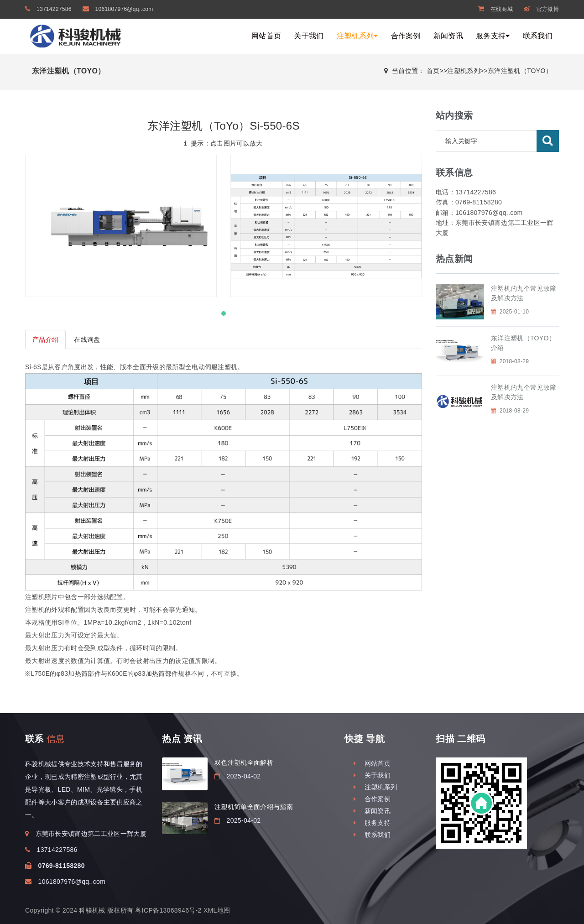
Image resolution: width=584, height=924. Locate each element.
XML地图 (217, 910)
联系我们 (538, 36)
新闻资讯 (448, 36)
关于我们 (309, 36)
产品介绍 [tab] (45, 339)
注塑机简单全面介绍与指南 (254, 807)
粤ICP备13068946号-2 (168, 910)
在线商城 (495, 9)
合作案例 (406, 36)
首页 (433, 71)
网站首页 (266, 36)
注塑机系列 (357, 36)
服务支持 (493, 36)
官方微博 (541, 9)
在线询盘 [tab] (87, 339)
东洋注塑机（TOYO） (520, 71)
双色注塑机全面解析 (244, 762)
